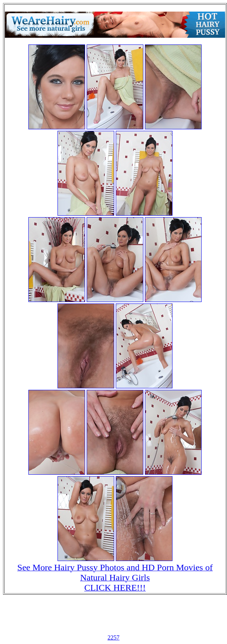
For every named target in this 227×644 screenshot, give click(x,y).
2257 (113, 637)
